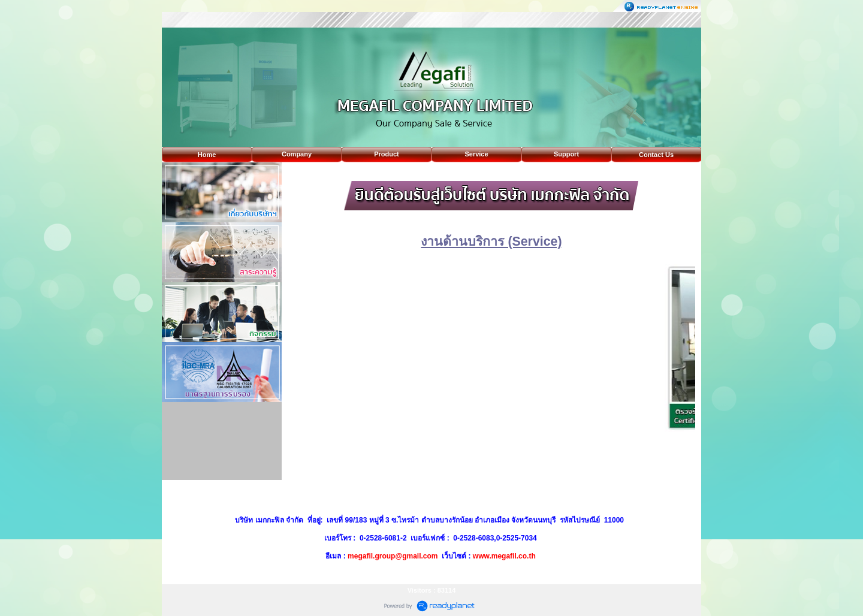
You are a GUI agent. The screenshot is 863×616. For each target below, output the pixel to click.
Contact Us (656, 155)
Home (207, 155)
